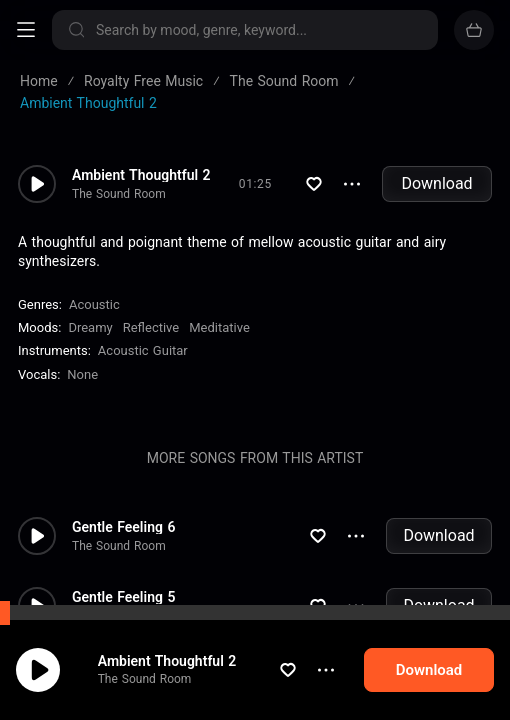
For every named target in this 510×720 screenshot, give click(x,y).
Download (436, 183)
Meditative (219, 327)
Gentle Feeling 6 (123, 527)
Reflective (151, 327)
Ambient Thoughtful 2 (186, 668)
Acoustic (94, 304)
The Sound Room (164, 687)
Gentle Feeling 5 (123, 597)
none (82, 374)
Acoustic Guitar (143, 350)
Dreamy (90, 327)
